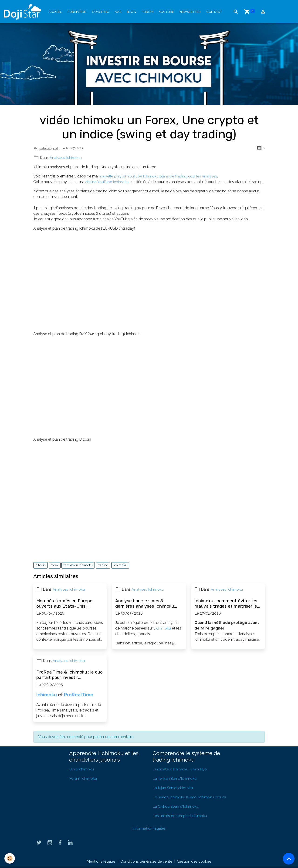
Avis (118, 12)
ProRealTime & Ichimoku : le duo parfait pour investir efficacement (69, 675)
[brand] (23, 12)
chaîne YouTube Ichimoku (107, 182)
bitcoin (41, 565)
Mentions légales (101, 861)
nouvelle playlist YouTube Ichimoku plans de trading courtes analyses (158, 176)
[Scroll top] (289, 859)
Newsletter (190, 12)
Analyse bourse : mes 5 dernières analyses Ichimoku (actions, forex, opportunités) (146, 603)
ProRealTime (79, 695)
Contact (214, 12)
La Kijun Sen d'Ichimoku (173, 788)
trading (103, 565)
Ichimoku (163, 628)
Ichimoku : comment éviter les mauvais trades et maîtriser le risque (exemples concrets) (226, 603)
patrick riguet (49, 148)
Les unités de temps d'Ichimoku (180, 816)
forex (55, 565)
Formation (77, 12)
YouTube (166, 12)
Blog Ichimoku (81, 769)
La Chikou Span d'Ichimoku (176, 806)
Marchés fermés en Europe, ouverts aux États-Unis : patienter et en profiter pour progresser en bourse (66, 603)
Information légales (149, 828)
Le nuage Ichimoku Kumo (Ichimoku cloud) (189, 797)
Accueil (55, 12)
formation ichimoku (78, 565)
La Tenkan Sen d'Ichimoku (175, 778)
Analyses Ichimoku (66, 158)
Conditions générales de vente (146, 861)
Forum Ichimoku (83, 778)
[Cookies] (10, 858)
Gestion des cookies (194, 861)
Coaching (101, 12)
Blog (131, 12)
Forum (147, 12)
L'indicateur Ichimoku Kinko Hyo (180, 769)
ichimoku (120, 565)
